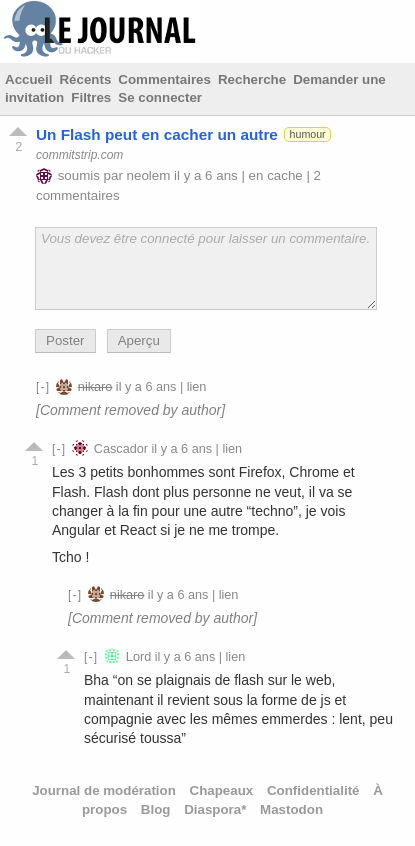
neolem (149, 175)
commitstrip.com (79, 155)
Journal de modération (104, 790)
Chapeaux (222, 790)
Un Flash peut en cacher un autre (157, 134)
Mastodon (291, 809)
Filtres (91, 97)
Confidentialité (313, 790)
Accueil (28, 79)
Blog (156, 809)
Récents (85, 79)
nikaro (95, 387)
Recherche (252, 79)
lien (197, 387)
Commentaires (164, 79)
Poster (65, 340)
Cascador (121, 449)
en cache (276, 175)
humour (308, 134)
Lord (138, 657)
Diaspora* (215, 809)
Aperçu (139, 340)
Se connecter (160, 97)
